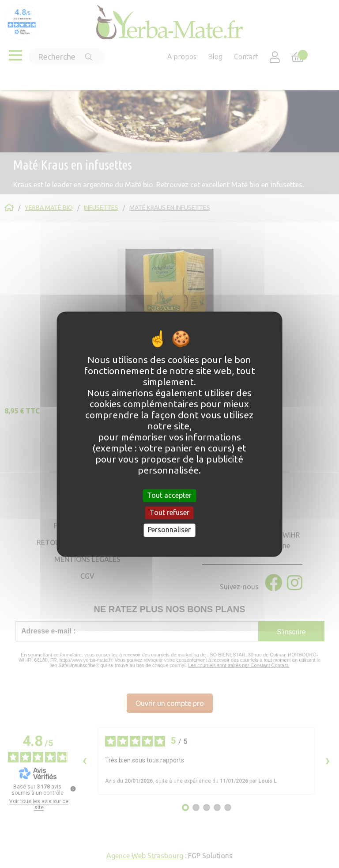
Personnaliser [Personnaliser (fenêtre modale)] (169, 530)
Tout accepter (169, 495)
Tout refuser (169, 513)
